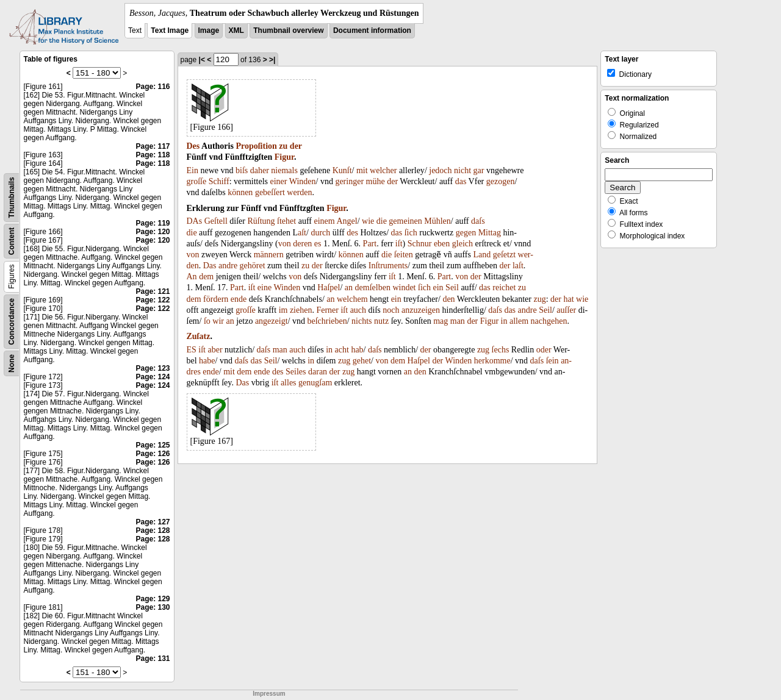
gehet (362, 361)
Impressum (269, 694)
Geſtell (216, 221)
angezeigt (272, 321)
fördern (216, 299)
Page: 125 (153, 445)
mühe (376, 181)
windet (404, 287)
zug (539, 299)
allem (519, 321)
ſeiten (404, 255)
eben (442, 244)
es (318, 244)
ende (239, 299)
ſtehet (286, 221)
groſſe (197, 181)
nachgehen (549, 321)
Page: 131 (153, 659)
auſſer (566, 310)
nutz (381, 321)
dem (206, 277)
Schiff (219, 181)
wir (218, 321)
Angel (347, 221)
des (352, 233)
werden (299, 192)
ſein (552, 361)
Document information (372, 30)
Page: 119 (153, 223)
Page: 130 (153, 607)
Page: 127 (153, 522)
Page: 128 (153, 530)
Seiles (296, 372)
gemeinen (405, 221)
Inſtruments (388, 266)
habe (207, 361)
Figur (284, 157)
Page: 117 (153, 146)
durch (320, 233)
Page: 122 (153, 300)
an (349, 287)
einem (324, 221)
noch (391, 310)
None (12, 363)
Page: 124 (153, 377)
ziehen (301, 310)
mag (441, 321)
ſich (411, 233)
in (504, 321)
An (192, 277)
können (240, 192)
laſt (518, 266)
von (285, 244)
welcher (383, 170)
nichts (362, 321)
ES (192, 350)
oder (544, 350)
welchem (352, 299)
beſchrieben (327, 321)
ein (438, 287)
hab (357, 350)
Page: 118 (153, 155)
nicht (462, 170)
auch (358, 310)
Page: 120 (153, 232)
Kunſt (342, 170)
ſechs (501, 350)
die (382, 221)
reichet (504, 287)
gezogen (501, 181)
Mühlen (437, 221)
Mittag (490, 233)
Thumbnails (12, 197)
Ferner (327, 310)
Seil (452, 287)
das (461, 181)
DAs (195, 221)
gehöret (253, 266)
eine (265, 287)
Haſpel (329, 287)
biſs (242, 170)
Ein (193, 170)
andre (228, 266)
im (283, 310)
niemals (284, 170)
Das (210, 266)
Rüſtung (261, 221)
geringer (349, 181)
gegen (466, 233)
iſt (399, 244)
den (448, 299)
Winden (303, 181)
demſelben (373, 287)
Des (193, 146)
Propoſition (256, 146)
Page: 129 (153, 599)
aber (215, 350)
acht (342, 350)
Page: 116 (153, 87)
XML (236, 30)
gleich (462, 244)
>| (272, 60)
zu (283, 146)
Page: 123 (153, 368)
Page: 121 (153, 291)
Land (482, 255)
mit (362, 170)
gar (479, 170)
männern (269, 255)
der (296, 146)
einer (279, 181)
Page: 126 (153, 454)
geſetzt (504, 255)
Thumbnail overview (288, 30)
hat (568, 299)
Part (370, 244)
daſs (478, 221)
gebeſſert (270, 192)
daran (318, 372)
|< (202, 60)
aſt (302, 233)
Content (12, 241)
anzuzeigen (421, 310)
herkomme (492, 361)
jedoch (440, 170)
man (458, 321)
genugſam (315, 383)
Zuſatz (199, 336)
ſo (207, 321)
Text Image (170, 30)
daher (260, 170)
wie (368, 221)
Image (209, 30)
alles (289, 383)
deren (302, 244)
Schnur (420, 244)
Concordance (12, 322)
